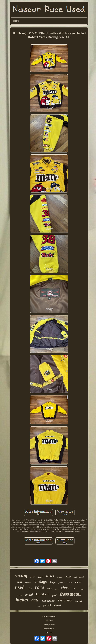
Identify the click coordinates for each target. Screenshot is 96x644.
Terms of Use (49, 629)
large (53, 582)
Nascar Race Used (49, 617)
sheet (58, 605)
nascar (43, 594)
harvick (79, 601)
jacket (22, 600)
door (32, 577)
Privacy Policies (49, 625)
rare (39, 606)
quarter (28, 583)
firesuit (48, 601)
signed (40, 577)
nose (50, 588)
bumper (60, 577)
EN (47, 633)
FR (51, 633)
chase (66, 588)
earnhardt (65, 600)
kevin (20, 595)
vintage (41, 581)
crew (70, 582)
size (30, 588)
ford (54, 595)
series (50, 576)
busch (68, 577)
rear (20, 582)
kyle (82, 589)
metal (29, 595)
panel (47, 605)
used (20, 587)
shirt (56, 589)
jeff (75, 588)
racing (21, 575)
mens (78, 582)
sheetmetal (70, 594)
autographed (79, 577)
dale (35, 600)
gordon (61, 583)
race (40, 587)
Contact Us (49, 621)
